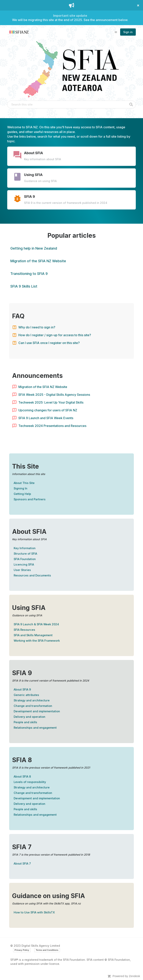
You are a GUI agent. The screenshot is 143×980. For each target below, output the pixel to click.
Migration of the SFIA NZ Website (43, 387)
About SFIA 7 (22, 863)
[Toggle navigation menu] (116, 32)
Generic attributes (26, 695)
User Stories (22, 570)
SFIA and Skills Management (33, 635)
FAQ (18, 316)
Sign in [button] (128, 32)
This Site (25, 466)
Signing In (21, 488)
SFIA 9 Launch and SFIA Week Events (46, 418)
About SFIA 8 (22, 776)
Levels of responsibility (30, 782)
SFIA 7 (22, 847)
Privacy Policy (22, 950)
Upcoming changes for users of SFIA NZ (48, 410)
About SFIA (29, 532)
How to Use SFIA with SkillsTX (34, 912)
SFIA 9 (22, 673)
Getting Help (22, 494)
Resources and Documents (32, 575)
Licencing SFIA (24, 564)
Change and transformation (33, 706)
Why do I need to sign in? (37, 327)
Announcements (37, 376)
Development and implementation (37, 711)
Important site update (70, 16)
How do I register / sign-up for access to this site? (55, 335)
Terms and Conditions (47, 950)
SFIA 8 (22, 760)
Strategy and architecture (32, 700)
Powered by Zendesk (126, 976)
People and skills (25, 722)
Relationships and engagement (35, 728)
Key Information (25, 548)
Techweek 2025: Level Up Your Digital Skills (51, 402)
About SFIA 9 (22, 689)
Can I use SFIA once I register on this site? (49, 343)
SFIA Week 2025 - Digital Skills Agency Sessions (54, 395)
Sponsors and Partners (30, 499)
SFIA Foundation (25, 559)
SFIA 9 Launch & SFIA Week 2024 (36, 624)
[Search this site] (72, 105)
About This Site (24, 483)
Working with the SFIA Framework (37, 641)
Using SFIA (29, 608)
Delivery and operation (29, 717)
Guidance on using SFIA (49, 896)
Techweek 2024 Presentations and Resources (52, 426)
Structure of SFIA (25, 554)
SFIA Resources (24, 630)
